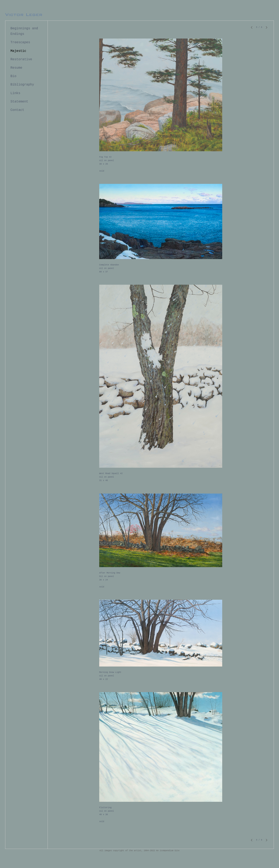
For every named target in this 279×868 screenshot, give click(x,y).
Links (15, 93)
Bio (13, 76)
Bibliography (22, 85)
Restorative (21, 59)
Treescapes (20, 42)
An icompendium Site (168, 851)
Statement (19, 102)
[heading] (24, 15)
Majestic (18, 51)
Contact (17, 110)
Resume (16, 68)
